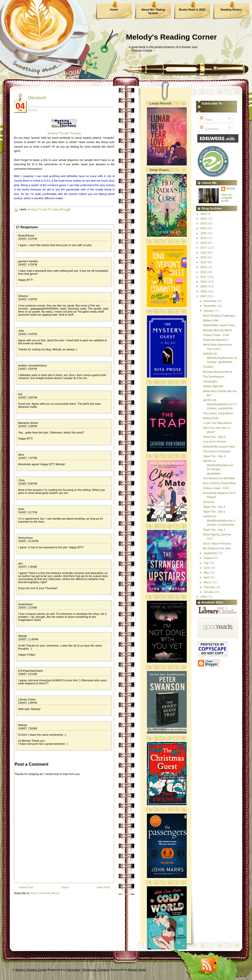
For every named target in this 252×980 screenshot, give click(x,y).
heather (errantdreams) (32, 365)
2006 (204, 597)
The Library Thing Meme (218, 413)
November (210, 306)
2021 (204, 228)
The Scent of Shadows (217, 451)
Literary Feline (27, 699)
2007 (204, 296)
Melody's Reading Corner (171, 37)
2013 (204, 267)
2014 (204, 262)
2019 (204, 238)
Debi (21, 509)
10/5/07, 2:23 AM (27, 608)
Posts (206, 120)
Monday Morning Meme (217, 330)
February (210, 587)
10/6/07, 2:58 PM (28, 703)
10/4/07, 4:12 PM (28, 239)
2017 (204, 248)
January (209, 592)
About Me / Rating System (153, 11)
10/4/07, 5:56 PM (28, 398)
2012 (204, 272)
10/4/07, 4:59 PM (28, 369)
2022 (204, 223)
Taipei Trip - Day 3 (214, 507)
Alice (21, 455)
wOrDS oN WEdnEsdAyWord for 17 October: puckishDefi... (220, 404)
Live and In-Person (214, 442)
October (209, 311)
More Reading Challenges (219, 316)
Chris (21, 480)
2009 (204, 286)
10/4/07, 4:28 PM (28, 299)
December (210, 301)
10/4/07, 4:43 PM (28, 334)
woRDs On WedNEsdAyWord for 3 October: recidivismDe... (219, 520)
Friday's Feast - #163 (216, 488)
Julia (21, 331)
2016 (204, 253)
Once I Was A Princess (217, 544)
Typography (210, 381)
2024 (204, 214)
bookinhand (25, 604)
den (20, 563)
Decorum (37, 98)
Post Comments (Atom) (45, 893)
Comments (209, 129)
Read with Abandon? (216, 340)
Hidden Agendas (213, 386)
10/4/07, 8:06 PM (28, 484)
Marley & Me (211, 320)
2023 (204, 219)
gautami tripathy (28, 261)
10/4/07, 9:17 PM (28, 512)
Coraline (208, 367)
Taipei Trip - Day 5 (214, 437)
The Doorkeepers (214, 377)
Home (114, 10)
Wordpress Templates (96, 970)
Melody (23, 636)
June (207, 568)
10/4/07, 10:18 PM (28, 541)
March (208, 582)
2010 (204, 282)
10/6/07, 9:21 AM (27, 674)
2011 (204, 277)
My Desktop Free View (217, 548)
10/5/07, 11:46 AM (28, 639)
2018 (204, 243)
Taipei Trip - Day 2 (214, 512)
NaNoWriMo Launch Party (219, 325)
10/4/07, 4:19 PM (28, 265)
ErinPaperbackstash (30, 671)
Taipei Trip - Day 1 (214, 530)
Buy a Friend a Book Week (219, 483)
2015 (204, 257)
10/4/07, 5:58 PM (28, 426)
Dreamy (23, 296)
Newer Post (26, 887)
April (207, 577)
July (207, 563)
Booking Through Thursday (64, 133)
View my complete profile (227, 198)
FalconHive (73, 970)
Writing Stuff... (212, 418)
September (211, 553)
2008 (204, 291)
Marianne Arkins (28, 423)
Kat (20, 394)
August (208, 558)
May (207, 572)
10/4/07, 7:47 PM (28, 458)
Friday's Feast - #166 (216, 335)
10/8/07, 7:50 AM (27, 729)
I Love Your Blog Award (217, 423)
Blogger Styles (137, 970)
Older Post (103, 887)
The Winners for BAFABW (219, 478)
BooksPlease (26, 235)
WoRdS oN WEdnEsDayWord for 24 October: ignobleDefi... (220, 358)
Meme (63, 209)
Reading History (231, 10)
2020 (204, 233)
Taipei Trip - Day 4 (214, 456)
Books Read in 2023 (192, 10)
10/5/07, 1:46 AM (27, 567)
